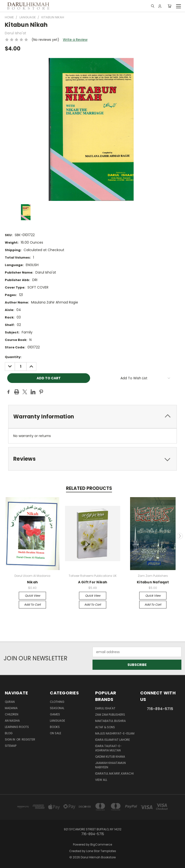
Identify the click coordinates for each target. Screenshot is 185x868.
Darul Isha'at (105, 708)
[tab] (92, 417)
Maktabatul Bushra (110, 721)
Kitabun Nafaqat (153, 582)
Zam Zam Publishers (110, 715)
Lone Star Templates (101, 851)
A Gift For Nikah (93, 582)
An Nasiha (12, 721)
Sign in (10, 739)
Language (57, 721)
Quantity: (13, 357)
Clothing (57, 702)
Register (28, 739)
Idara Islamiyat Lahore (112, 740)
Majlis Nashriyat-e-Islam (115, 733)
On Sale (56, 733)
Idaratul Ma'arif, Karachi (114, 773)
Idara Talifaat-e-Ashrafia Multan (108, 748)
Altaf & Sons (105, 727)
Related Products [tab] (89, 488)
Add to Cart (32, 604)
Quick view (33, 596)
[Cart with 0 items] (169, 6)
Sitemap (11, 746)
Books (55, 727)
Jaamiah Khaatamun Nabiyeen (110, 765)
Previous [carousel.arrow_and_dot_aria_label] (6, 536)
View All (101, 780)
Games (55, 714)
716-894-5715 (160, 709)
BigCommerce (101, 844)
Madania (11, 708)
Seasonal (57, 708)
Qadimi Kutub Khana (110, 757)
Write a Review (75, 40)
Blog (9, 733)
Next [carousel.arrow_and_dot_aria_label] (180, 536)
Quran (10, 702)
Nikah (32, 582)
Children (12, 714)
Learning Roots (17, 727)
